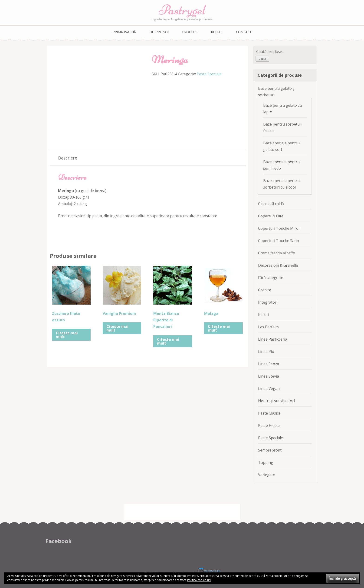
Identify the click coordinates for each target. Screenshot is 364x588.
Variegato (267, 475)
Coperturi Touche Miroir (280, 228)
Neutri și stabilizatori (276, 401)
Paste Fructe (269, 425)
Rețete (217, 32)
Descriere (68, 158)
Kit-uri (264, 315)
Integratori (268, 302)
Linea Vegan (269, 389)
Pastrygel (182, 10)
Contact (244, 32)
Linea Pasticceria (273, 339)
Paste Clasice (269, 413)
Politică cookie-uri (199, 580)
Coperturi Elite (271, 216)
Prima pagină (124, 32)
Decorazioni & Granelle (278, 265)
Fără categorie (271, 278)
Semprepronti (270, 450)
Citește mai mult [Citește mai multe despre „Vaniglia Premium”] (117, 328)
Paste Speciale (209, 74)
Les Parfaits (268, 327)
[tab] (68, 158)
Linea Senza (269, 364)
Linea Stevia (269, 376)
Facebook (59, 541)
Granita (265, 290)
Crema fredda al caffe (277, 253)
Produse (190, 32)
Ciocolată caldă (271, 204)
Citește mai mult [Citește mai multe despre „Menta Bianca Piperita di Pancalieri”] (168, 341)
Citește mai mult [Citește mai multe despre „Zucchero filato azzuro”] (67, 335)
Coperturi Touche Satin (279, 241)
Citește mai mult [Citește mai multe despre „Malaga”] (219, 328)
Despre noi (159, 32)
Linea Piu (266, 352)
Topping (266, 462)
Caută (262, 59)
